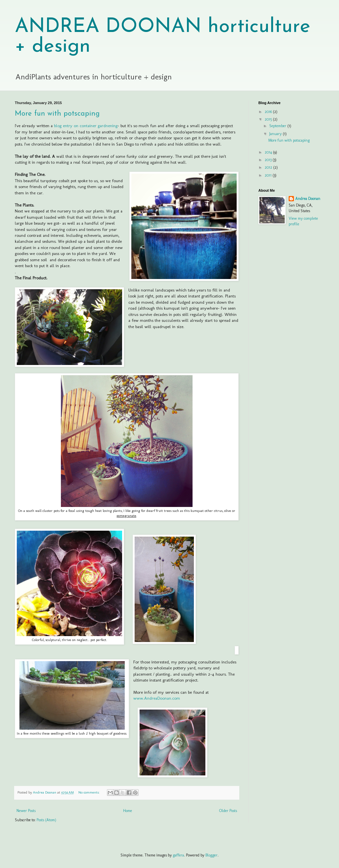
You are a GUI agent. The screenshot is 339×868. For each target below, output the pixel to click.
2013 (269, 160)
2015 (269, 119)
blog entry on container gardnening (86, 126)
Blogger (211, 855)
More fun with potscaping (57, 114)
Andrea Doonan (308, 199)
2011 (269, 175)
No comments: (89, 792)
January (276, 134)
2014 (269, 152)
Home (128, 811)
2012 (269, 167)
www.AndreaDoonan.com (157, 698)
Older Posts (228, 811)
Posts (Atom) (46, 820)
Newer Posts (26, 811)
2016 (269, 112)
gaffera (178, 855)
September (278, 126)
